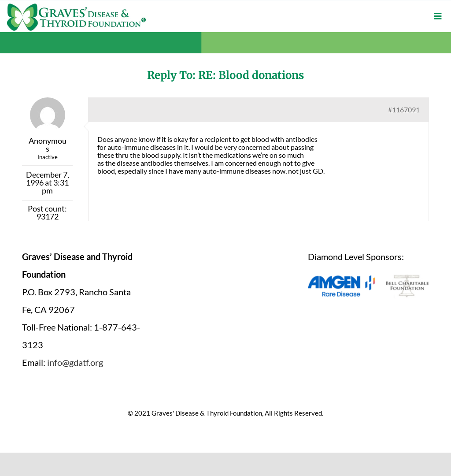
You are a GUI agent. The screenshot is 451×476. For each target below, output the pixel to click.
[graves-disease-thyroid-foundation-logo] (76, 7)
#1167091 (404, 110)
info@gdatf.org (75, 362)
